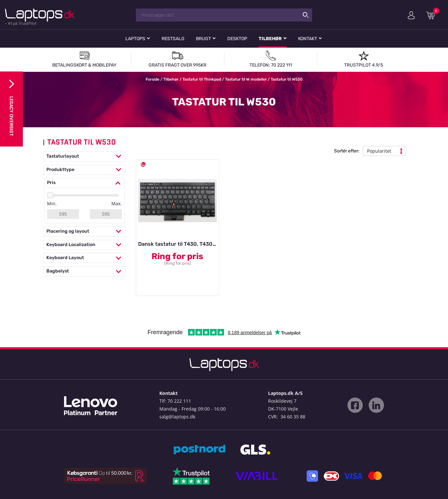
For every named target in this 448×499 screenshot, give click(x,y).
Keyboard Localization (84, 245)
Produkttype (84, 170)
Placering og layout (84, 232)
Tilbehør (270, 39)
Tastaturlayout (84, 156)
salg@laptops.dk (177, 417)
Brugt (203, 39)
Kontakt (308, 39)
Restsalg (173, 39)
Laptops (135, 39)
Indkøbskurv (433, 15)
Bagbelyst (84, 271)
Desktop (237, 39)
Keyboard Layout (84, 258)
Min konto (411, 15)
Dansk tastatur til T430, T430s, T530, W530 (193, 244)
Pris (84, 183)
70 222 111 (179, 401)
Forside (152, 79)
